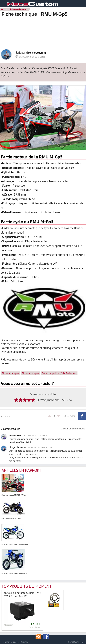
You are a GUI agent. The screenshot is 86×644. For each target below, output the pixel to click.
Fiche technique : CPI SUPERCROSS (15, 544)
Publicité (24, 642)
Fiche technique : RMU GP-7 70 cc (14, 495)
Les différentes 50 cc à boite (11, 519)
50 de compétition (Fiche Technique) (59, 373)
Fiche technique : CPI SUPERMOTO (14, 573)
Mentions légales (9, 642)
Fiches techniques (18, 9)
